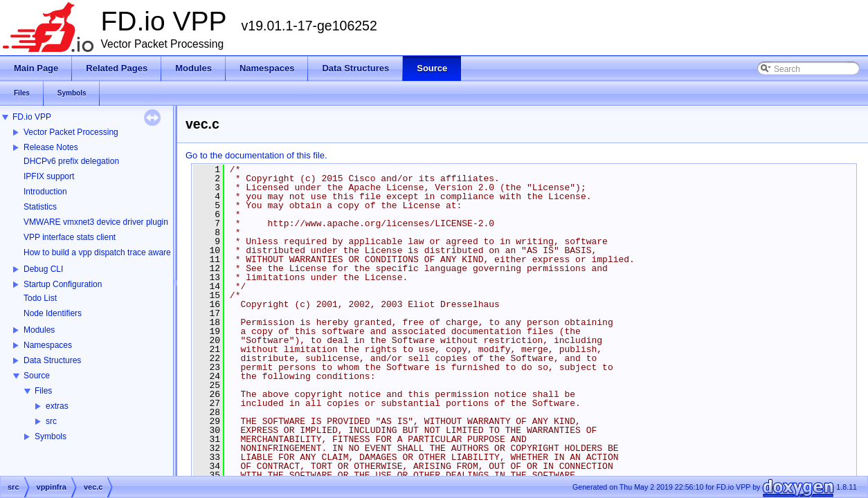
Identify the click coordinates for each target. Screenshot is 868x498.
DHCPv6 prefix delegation (71, 161)
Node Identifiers (53, 313)
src (51, 421)
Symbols (51, 436)
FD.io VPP (32, 117)
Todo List (40, 298)
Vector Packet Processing (71, 132)
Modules (39, 330)
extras (57, 406)
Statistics (40, 207)
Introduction (45, 192)
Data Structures (52, 360)
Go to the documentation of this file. (256, 155)
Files (43, 391)
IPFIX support (49, 176)
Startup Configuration (63, 284)
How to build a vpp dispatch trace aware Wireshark (117, 252)
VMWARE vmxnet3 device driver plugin (96, 222)
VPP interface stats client (70, 237)
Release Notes (51, 147)
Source (37, 376)
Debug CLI (43, 269)
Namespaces (48, 345)
